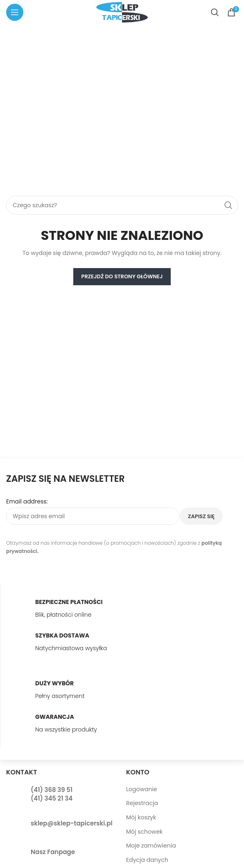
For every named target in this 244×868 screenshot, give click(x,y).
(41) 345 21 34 (52, 798)
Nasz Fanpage (53, 852)
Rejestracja (142, 803)
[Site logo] (122, 12)
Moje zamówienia (151, 846)
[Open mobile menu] (15, 12)
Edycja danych (147, 860)
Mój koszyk (141, 817)
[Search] (215, 12)
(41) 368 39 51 (52, 790)
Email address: (27, 502)
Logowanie (141, 789)
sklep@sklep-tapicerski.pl (72, 823)
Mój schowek (144, 832)
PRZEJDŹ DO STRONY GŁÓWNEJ (122, 276)
